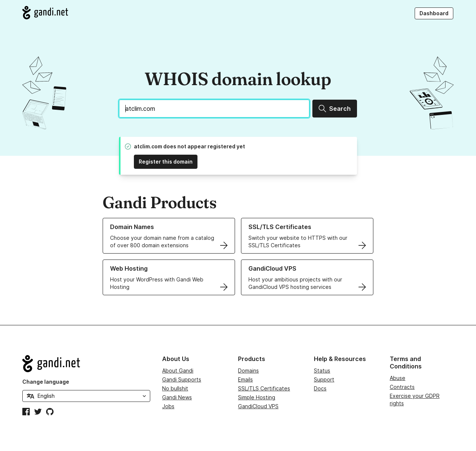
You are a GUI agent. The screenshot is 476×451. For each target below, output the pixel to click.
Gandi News (177, 397)
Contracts (402, 387)
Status (322, 371)
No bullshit (175, 388)
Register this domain (166, 162)
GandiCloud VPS (258, 406)
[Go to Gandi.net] (45, 13)
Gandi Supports (182, 379)
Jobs (168, 406)
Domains (248, 371)
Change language (46, 382)
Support (324, 379)
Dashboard (434, 13)
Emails (245, 379)
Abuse (398, 378)
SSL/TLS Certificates (264, 388)
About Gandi (178, 371)
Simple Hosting (257, 397)
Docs (320, 388)
